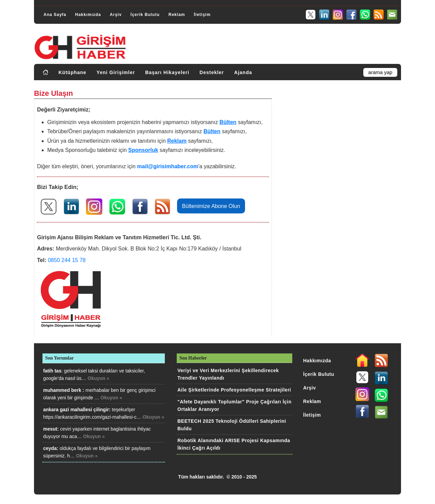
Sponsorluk (143, 150)
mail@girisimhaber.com (168, 166)
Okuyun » (99, 378)
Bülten (228, 122)
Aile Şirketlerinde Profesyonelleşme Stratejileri (234, 390)
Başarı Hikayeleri (167, 72)
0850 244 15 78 (67, 260)
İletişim (202, 15)
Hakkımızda (88, 15)
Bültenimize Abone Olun (211, 206)
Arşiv (116, 15)
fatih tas (52, 371)
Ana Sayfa (55, 15)
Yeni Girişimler (116, 72)
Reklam (177, 15)
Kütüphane (72, 72)
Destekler (212, 72)
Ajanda (243, 72)
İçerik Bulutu (145, 15)
